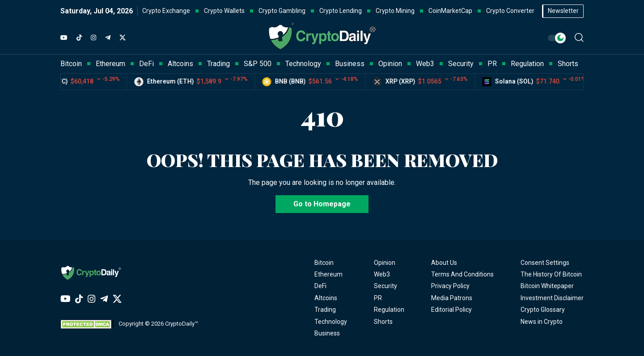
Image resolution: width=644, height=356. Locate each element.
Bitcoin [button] (71, 64)
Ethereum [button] (110, 64)
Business (327, 333)
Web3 (382, 274)
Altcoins (326, 298)
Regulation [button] (527, 64)
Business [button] (350, 64)
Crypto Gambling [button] (282, 11)
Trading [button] (218, 64)
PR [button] (492, 64)
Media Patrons (452, 298)
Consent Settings (545, 263)
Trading (325, 310)
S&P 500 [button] (258, 64)
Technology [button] (303, 64)
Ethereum (328, 274)
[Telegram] (108, 38)
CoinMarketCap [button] (450, 11)
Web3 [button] (425, 64)
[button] (579, 38)
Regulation (389, 310)
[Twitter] (123, 38)
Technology (331, 322)
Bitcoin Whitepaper (547, 286)
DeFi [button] (146, 64)
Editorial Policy (451, 310)
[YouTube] (64, 38)
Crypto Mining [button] (395, 11)
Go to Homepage (322, 204)
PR (378, 298)
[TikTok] (79, 38)
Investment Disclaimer (552, 298)
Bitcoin (324, 263)
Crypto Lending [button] (341, 11)
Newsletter (563, 11)
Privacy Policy (450, 286)
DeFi (320, 286)
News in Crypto (542, 322)
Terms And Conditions (462, 274)
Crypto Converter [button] (510, 11)
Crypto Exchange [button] (166, 11)
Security (386, 286)
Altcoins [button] (180, 64)
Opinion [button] (390, 64)
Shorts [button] (568, 64)
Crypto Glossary (543, 310)
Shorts (383, 322)
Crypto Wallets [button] (224, 11)
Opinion (385, 263)
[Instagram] (93, 38)
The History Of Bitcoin (551, 274)
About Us (444, 263)
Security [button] (461, 64)
